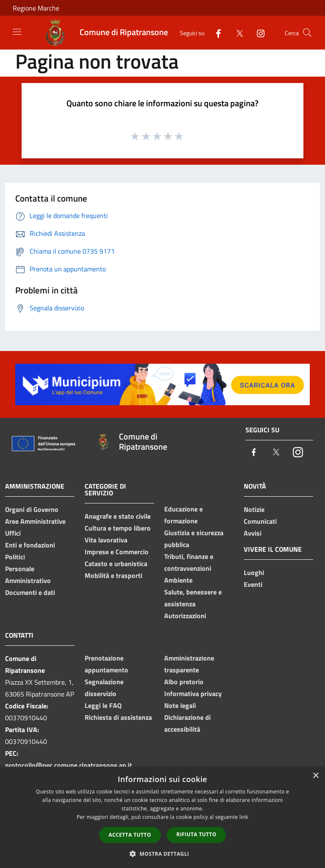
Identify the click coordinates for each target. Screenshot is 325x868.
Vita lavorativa (106, 540)
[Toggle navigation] (17, 32)
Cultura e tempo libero (118, 528)
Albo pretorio (184, 682)
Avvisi (253, 533)
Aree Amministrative (35, 521)
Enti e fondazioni (30, 545)
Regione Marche (36, 8)
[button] (162, 854)
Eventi (253, 584)
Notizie (254, 509)
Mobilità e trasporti (113, 575)
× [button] (315, 776)
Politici (15, 557)
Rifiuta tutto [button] (197, 834)
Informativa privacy (193, 694)
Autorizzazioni (185, 616)
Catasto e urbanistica (116, 564)
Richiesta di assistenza (118, 717)
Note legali (180, 705)
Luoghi (254, 572)
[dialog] (162, 817)
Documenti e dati (30, 592)
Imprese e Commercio (117, 552)
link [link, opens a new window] (244, 817)
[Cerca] (307, 33)
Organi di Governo (32, 509)
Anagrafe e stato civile (118, 516)
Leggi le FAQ (103, 705)
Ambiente (178, 580)
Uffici (13, 533)
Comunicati (260, 521)
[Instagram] (257, 32)
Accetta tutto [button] (130, 835)
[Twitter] (236, 32)
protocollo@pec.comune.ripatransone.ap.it (69, 765)
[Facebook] (215, 32)
